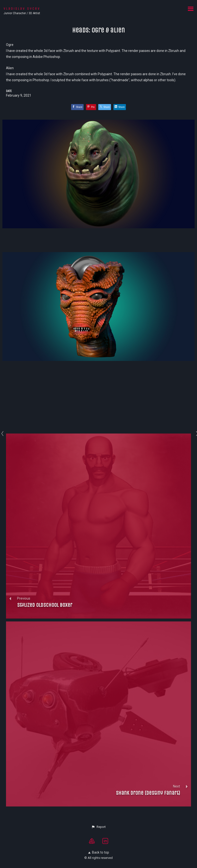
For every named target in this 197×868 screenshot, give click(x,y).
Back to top (99, 852)
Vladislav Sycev (22, 9)
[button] (98, 827)
